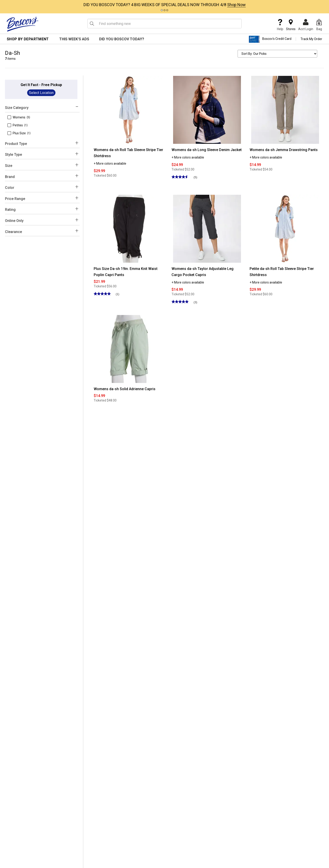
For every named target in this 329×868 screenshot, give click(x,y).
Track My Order (311, 39)
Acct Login (306, 25)
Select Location (41, 93)
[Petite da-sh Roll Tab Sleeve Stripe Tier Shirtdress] (285, 228)
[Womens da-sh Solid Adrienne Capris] (129, 349)
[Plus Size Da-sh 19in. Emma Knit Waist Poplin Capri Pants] (129, 228)
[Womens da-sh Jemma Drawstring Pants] (285, 110)
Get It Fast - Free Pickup (41, 85)
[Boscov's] (23, 24)
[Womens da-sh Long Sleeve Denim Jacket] (207, 110)
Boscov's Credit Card (270, 39)
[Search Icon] (92, 24)
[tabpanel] (164, 4)
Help (280, 25)
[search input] (164, 24)
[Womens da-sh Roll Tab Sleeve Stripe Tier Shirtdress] (129, 110)
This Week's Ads (74, 39)
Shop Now (236, 5)
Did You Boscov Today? (122, 39)
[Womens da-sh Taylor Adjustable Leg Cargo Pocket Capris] (207, 228)
